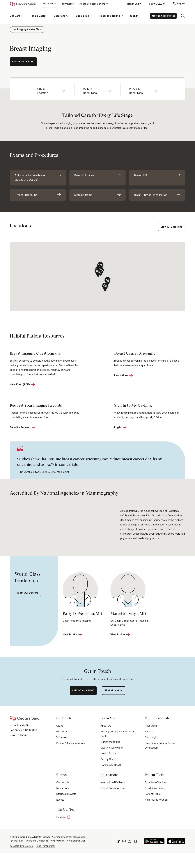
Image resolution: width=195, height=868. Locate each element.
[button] (98, 273)
